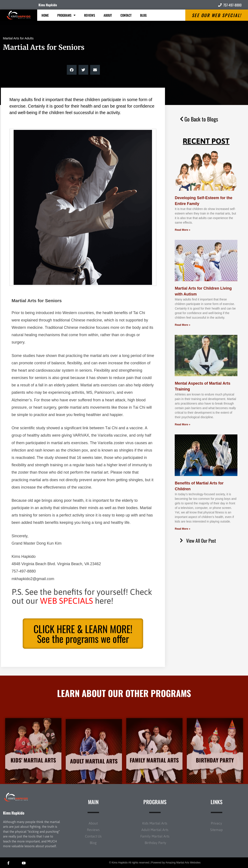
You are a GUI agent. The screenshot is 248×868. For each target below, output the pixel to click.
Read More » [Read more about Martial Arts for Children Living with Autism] (182, 325)
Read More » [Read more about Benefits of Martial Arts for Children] (182, 529)
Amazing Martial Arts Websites (183, 863)
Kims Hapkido (48, 5)
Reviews (90, 15)
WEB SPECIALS (66, 601)
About (108, 15)
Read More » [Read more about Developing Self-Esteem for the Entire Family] (182, 230)
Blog (143, 15)
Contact (126, 15)
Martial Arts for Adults (18, 38)
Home (45, 15)
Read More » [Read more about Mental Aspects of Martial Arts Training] (182, 424)
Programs (66, 15)
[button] (72, 70)
